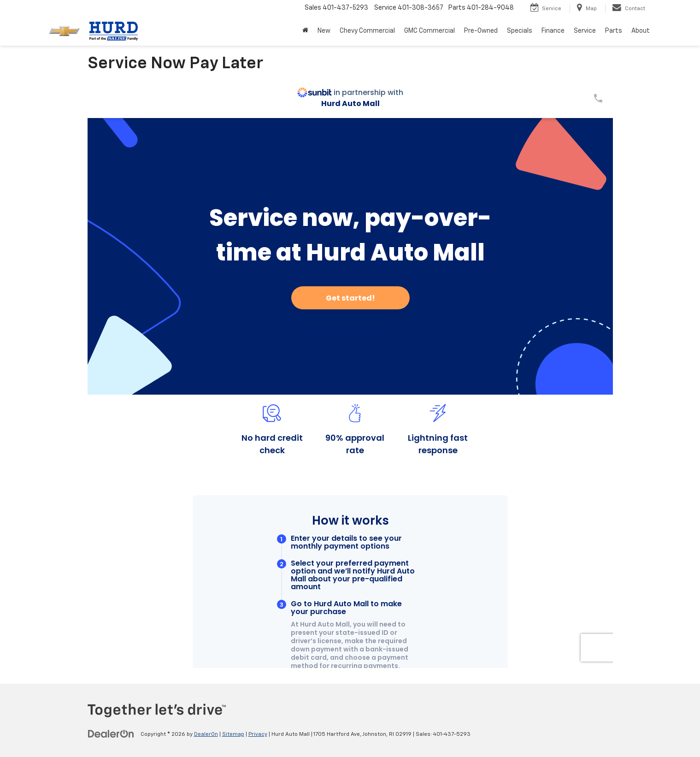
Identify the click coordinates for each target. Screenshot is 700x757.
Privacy (258, 734)
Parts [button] (614, 31)
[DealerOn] (111, 734)
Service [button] (585, 31)
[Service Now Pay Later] (350, 373)
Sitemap (233, 734)
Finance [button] (553, 31)
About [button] (641, 31)
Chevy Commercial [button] (367, 31)
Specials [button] (520, 31)
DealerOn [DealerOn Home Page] (206, 734)
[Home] (305, 31)
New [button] (324, 31)
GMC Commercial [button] (429, 31)
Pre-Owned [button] (481, 31)
